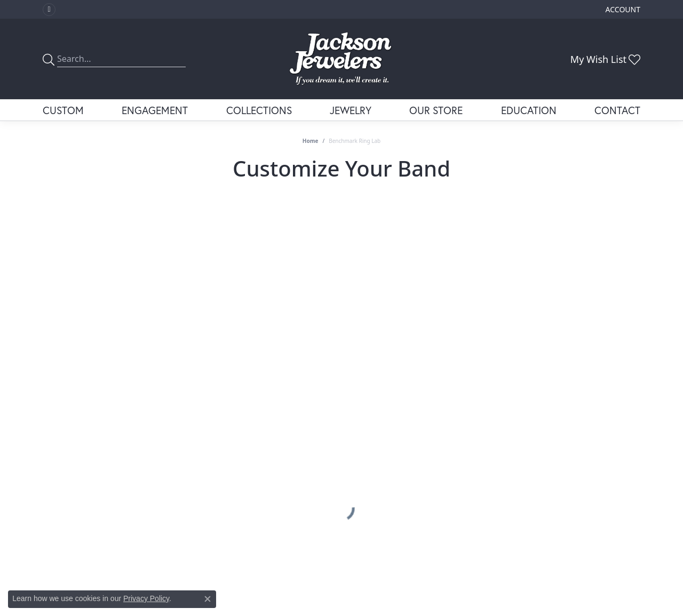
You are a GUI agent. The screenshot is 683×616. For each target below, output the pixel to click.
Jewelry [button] (351, 110)
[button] (622, 9)
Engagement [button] (155, 110)
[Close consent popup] (208, 599)
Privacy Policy (146, 598)
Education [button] (529, 110)
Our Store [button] (436, 110)
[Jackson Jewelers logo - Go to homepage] (341, 59)
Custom (63, 110)
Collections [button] (259, 110)
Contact (617, 110)
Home (311, 141)
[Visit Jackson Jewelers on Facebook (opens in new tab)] (49, 10)
